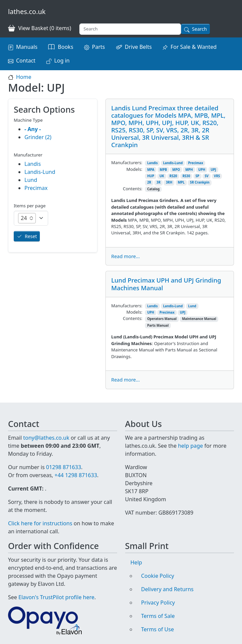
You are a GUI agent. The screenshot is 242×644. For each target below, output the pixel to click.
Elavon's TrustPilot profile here (56, 597)
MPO (176, 170)
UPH (202, 170)
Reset (31, 236)
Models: (134, 169)
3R (159, 182)
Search (199, 29)
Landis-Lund (173, 163)
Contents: (133, 189)
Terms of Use (158, 629)
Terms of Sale (158, 616)
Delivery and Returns (168, 589)
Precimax (196, 163)
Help (136, 562)
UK (162, 176)
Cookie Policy (158, 576)
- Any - (33, 129)
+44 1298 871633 (76, 475)
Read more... (125, 256)
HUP (151, 176)
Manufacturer (28, 155)
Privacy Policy (158, 603)
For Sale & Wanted (193, 47)
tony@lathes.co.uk (46, 438)
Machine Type (28, 120)
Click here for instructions (40, 523)
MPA (151, 170)
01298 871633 (63, 467)
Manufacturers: (127, 163)
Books (66, 47)
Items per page (30, 206)
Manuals (27, 47)
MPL (181, 182)
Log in (62, 61)
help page (191, 446)
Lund (192, 306)
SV (207, 176)
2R (149, 182)
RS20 (173, 176)
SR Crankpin (200, 182)
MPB (163, 170)
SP (197, 176)
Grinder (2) (38, 137)
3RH (169, 182)
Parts (99, 47)
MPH (189, 170)
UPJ (213, 170)
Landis (153, 163)
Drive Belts (138, 47)
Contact (26, 61)
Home (24, 77)
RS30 (186, 176)
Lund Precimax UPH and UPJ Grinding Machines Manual (166, 284)
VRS (217, 176)
